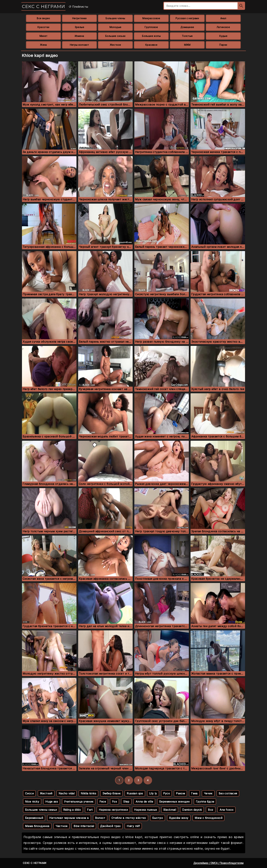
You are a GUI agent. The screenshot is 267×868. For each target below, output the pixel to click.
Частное (62, 826)
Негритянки (79, 18)
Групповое (151, 27)
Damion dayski (192, 810)
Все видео (43, 18)
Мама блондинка (37, 826)
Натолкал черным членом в (69, 818)
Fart (90, 810)
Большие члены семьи (41, 810)
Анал (223, 18)
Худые (223, 36)
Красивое (151, 45)
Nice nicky (32, 802)
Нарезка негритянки (113, 810)
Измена (79, 36)
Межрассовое (151, 18)
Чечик (208, 793)
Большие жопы (151, 36)
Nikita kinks (88, 793)
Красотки (43, 27)
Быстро (158, 818)
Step (126, 802)
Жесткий (46, 793)
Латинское (223, 27)
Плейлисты (78, 7)
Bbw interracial (84, 826)
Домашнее (187, 27)
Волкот (100, 818)
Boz (211, 810)
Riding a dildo (72, 810)
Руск (167, 793)
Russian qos (135, 793)
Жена (43, 45)
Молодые (115, 27)
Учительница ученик (79, 802)
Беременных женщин (174, 802)
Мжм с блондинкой (209, 818)
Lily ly (153, 793)
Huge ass (52, 802)
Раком (180, 793)
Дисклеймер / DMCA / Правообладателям (218, 863)
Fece (103, 802)
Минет (44, 36)
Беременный (34, 818)
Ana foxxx (227, 810)
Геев (194, 793)
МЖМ (187, 45)
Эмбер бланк (111, 793)
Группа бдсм (205, 802)
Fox (115, 802)
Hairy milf (133, 826)
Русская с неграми (187, 18)
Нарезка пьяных (146, 810)
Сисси (29, 793)
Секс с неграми (43, 6)
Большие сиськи (115, 36)
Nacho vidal (67, 793)
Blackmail (170, 810)
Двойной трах (110, 826)
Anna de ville (144, 802)
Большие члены (115, 18)
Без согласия (228, 793)
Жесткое (115, 45)
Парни (223, 45)
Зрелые (79, 27)
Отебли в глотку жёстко (129, 818)
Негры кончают (79, 45)
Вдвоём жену (179, 818)
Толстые (187, 36)
